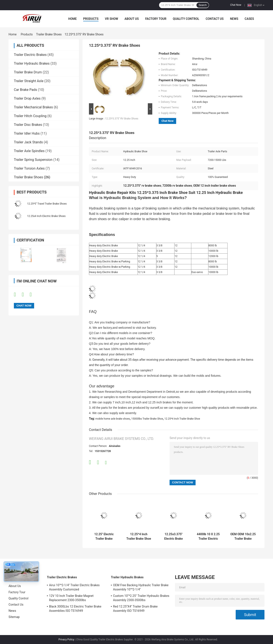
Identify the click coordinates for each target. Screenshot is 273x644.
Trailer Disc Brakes (28, 125)
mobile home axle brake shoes (113, 419)
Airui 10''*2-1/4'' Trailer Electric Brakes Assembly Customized (74, 587)
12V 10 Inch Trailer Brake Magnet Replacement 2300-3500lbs (71, 598)
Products (91, 19)
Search (203, 5)
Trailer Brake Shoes (49, 34)
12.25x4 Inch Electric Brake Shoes (46, 216)
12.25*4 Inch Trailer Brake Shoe (182, 419)
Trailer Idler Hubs (27, 133)
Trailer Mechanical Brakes (33, 107)
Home (73, 19)
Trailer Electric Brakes (30, 55)
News (234, 19)
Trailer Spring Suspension (33, 160)
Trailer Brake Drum (28, 72)
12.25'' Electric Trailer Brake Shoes (104, 536)
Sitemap (14, 617)
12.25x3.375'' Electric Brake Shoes (174, 536)
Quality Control (186, 19)
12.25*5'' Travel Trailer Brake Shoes (47, 204)
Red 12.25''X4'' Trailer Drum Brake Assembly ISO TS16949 (135, 609)
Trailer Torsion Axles (29, 168)
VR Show (112, 19)
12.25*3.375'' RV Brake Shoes (122, 119)
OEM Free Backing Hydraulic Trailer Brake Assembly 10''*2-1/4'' (141, 587)
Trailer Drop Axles (27, 98)
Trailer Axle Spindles (29, 151)
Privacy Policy (66, 640)
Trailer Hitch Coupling (30, 116)
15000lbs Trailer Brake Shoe (147, 419)
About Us (132, 19)
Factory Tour (156, 19)
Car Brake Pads (25, 90)
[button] (174, 211)
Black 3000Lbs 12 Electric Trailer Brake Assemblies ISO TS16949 (75, 609)
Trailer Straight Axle (29, 81)
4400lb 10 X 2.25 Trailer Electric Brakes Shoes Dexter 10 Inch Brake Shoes (208, 536)
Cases (249, 19)
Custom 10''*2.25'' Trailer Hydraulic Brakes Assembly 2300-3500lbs (141, 598)
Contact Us (215, 19)
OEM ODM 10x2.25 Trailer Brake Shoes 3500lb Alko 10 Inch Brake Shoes (243, 536)
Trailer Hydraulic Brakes (32, 63)
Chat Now (236, 5)
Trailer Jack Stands (28, 142)
